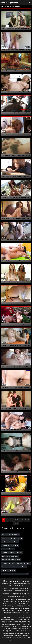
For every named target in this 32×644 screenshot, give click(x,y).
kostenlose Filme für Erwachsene (21, 593)
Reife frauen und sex (21, 609)
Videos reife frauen (21, 607)
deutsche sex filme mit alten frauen (12, 553)
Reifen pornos (15, 619)
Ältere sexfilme (16, 612)
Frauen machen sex (13, 632)
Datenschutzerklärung (21, 588)
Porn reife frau (13, 610)
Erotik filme (17, 603)
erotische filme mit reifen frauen (11, 560)
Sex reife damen (22, 610)
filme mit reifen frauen (9, 563)
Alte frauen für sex (17, 616)
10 (25, 520)
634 (15, 523)
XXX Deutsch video (23, 601)
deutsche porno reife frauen (10, 542)
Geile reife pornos (23, 635)
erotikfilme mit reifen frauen (10, 556)
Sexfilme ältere (14, 628)
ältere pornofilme (7, 538)
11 (28, 520)
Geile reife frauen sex (8, 621)
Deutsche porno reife (8, 637)
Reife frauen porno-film (10, 3)
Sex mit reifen (11, 607)
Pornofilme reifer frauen (9, 634)
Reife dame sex (6, 619)
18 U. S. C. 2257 (9, 588)
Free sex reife (25, 639)
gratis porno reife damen (9, 574)
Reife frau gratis (14, 618)
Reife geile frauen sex (15, 630)
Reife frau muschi (25, 623)
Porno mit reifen (19, 621)
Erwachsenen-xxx (7, 593)
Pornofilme (5, 600)
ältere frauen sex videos (11, 635)
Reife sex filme (6, 625)
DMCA (27, 590)
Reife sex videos (26, 625)
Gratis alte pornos (15, 625)
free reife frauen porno (9, 570)
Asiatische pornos (24, 632)
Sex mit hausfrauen (21, 600)
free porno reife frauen (20, 567)
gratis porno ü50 (23, 574)
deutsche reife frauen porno (10, 545)
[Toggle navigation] (29, 3)
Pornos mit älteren (24, 618)
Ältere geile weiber (14, 614)
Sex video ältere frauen (8, 626)
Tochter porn (14, 601)
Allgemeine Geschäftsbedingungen (14, 590)
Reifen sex (12, 600)
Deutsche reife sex (14, 623)
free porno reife (7, 567)
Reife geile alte (17, 639)
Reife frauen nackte (21, 626)
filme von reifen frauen (23, 563)
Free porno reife (7, 616)
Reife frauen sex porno (23, 634)
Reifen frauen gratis (25, 619)
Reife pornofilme (24, 614)
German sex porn (8, 603)
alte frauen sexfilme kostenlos (11, 535)
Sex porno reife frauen (21, 637)
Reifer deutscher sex (16, 641)
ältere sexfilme (18, 538)
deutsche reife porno (8, 549)
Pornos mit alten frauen (13, 605)
